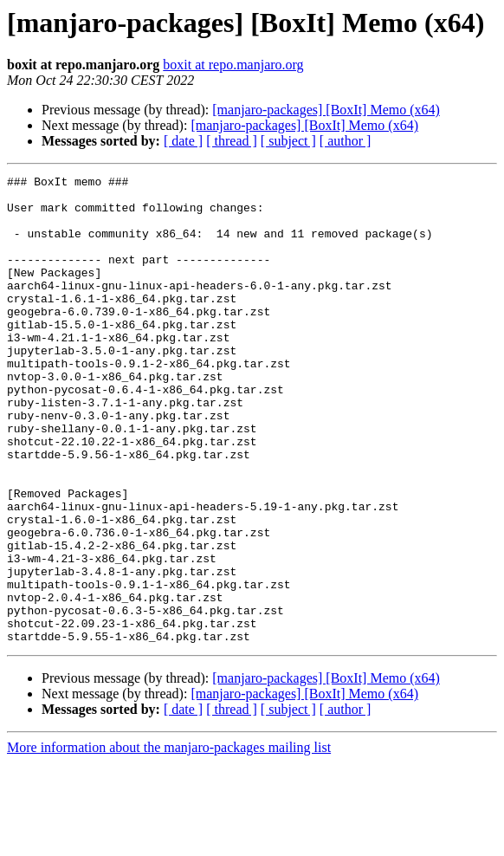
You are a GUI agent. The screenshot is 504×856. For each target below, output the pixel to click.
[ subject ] (288, 141)
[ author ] (346, 141)
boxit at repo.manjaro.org (233, 65)
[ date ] (183, 141)
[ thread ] (232, 141)
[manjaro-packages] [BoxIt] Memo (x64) (326, 110)
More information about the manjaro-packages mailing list (169, 841)
